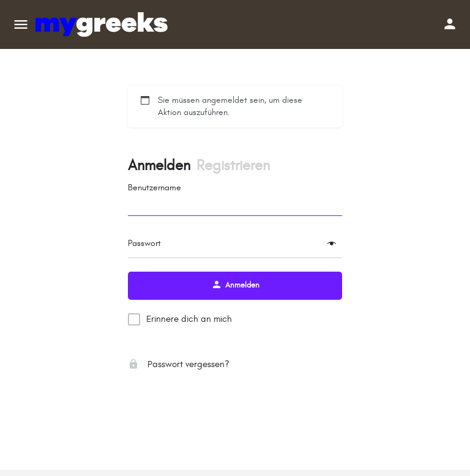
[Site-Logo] (103, 24)
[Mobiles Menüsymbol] (21, 24)
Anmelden (159, 166)
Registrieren (233, 166)
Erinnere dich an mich (189, 319)
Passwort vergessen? (179, 364)
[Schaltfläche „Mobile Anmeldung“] (450, 24)
